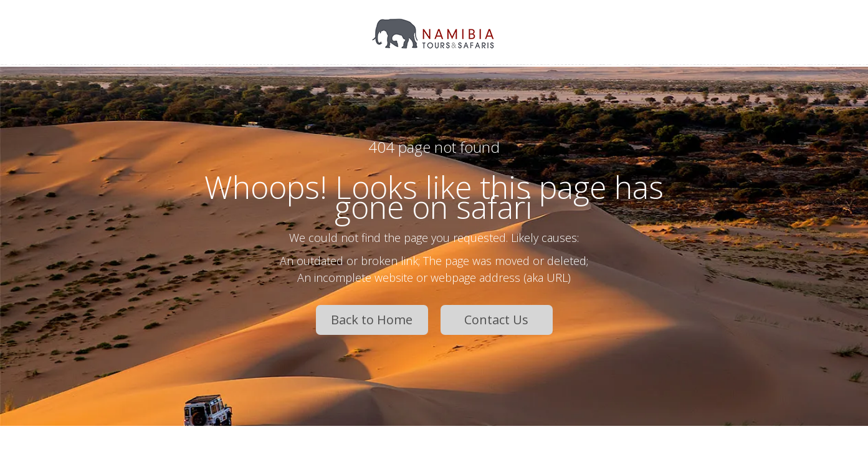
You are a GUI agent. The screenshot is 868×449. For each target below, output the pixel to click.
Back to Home (372, 320)
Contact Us (496, 320)
